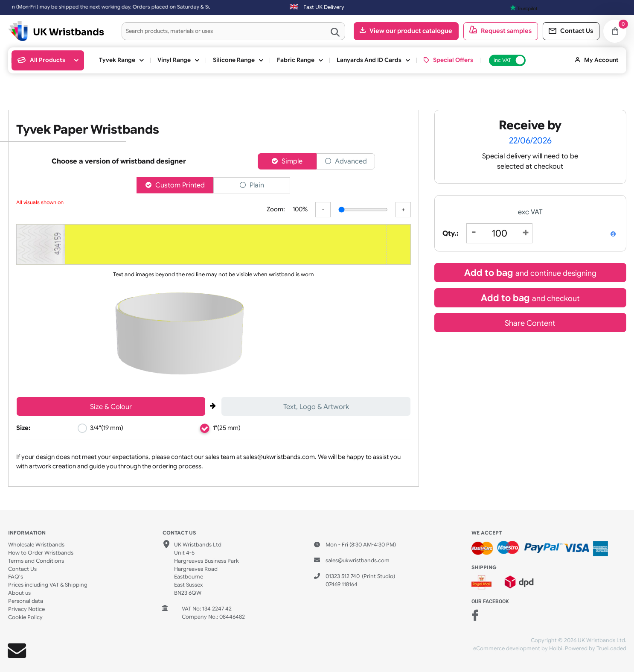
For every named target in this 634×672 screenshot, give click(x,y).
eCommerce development (507, 649)
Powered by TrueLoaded (596, 649)
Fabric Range (296, 60)
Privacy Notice (26, 609)
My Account (601, 60)
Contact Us (22, 569)
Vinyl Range (174, 60)
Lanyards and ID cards (369, 60)
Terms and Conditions (36, 561)
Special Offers (453, 60)
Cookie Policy (25, 617)
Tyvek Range (117, 60)
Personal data (26, 601)
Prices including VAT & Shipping (48, 585)
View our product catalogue (411, 31)
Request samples (506, 31)
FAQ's (16, 577)
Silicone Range (234, 60)
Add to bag (530, 273)
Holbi (556, 649)
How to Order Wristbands (41, 553)
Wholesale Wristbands (36, 545)
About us (19, 593)
